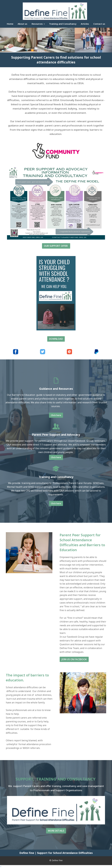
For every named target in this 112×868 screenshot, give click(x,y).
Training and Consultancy (63, 24)
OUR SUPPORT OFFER (56, 246)
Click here (56, 415)
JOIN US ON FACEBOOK (74, 659)
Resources (38, 24)
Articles (85, 24)
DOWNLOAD (56, 339)
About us (22, 24)
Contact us (99, 24)
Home (10, 24)
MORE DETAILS (56, 831)
